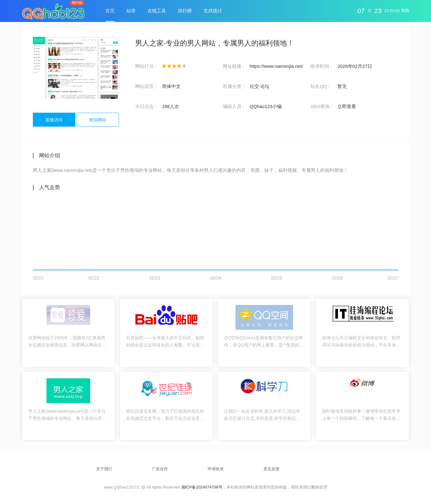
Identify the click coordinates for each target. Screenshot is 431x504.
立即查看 (347, 106)
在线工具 (157, 11)
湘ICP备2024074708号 (202, 487)
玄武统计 (213, 11)
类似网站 (98, 120)
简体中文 (171, 86)
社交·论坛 (260, 86)
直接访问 (54, 120)
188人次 (171, 106)
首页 (110, 11)
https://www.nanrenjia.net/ (276, 66)
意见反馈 (271, 469)
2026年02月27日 (355, 66)
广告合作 (160, 469)
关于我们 (104, 469)
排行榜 (185, 11)
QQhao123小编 (266, 106)
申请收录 (216, 469)
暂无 (342, 86)
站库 (131, 11)
